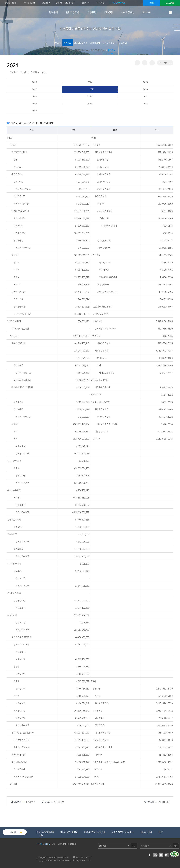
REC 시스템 (102, 3)
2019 (34, 96)
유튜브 (155, 855)
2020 (145, 89)
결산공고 (112, 50)
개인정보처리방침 (119, 3)
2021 (44, 72)
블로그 (161, 855)
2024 (90, 82)
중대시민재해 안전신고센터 (65, 3)
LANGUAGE (170, 3)
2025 (34, 82)
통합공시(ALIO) (82, 50)
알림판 (152, 3)
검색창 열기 (177, 12)
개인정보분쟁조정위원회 (117, 832)
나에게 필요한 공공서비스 (145, 832)
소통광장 (92, 12)
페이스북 (149, 855)
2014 (145, 103)
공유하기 (137, 63)
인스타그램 (167, 855)
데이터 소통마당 (110, 43)
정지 (41, 836)
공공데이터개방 (81, 43)
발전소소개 (85, 3)
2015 (90, 103)
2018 (90, 96)
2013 (34, 110)
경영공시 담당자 (98, 50)
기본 (165, 63)
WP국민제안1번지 (30, 3)
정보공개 (53, 12)
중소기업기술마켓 (44, 832)
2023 (145, 82)
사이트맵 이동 (170, 12)
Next (45, 836)
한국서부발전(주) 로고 (22, 12)
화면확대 (160, 63)
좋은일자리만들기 (11, 3)
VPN (54, 844)
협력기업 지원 (73, 12)
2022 (34, 89)
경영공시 (67, 43)
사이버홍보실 (128, 12)
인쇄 (152, 63)
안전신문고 (46, 3)
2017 (145, 96)
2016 (34, 103)
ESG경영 (109, 12)
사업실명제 (95, 43)
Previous (38, 836)
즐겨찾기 (145, 63)
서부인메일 (62, 844)
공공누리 (123, 43)
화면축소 (170, 63)
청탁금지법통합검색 (67, 832)
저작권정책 (72, 844)
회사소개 (147, 12)
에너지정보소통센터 (91, 832)
